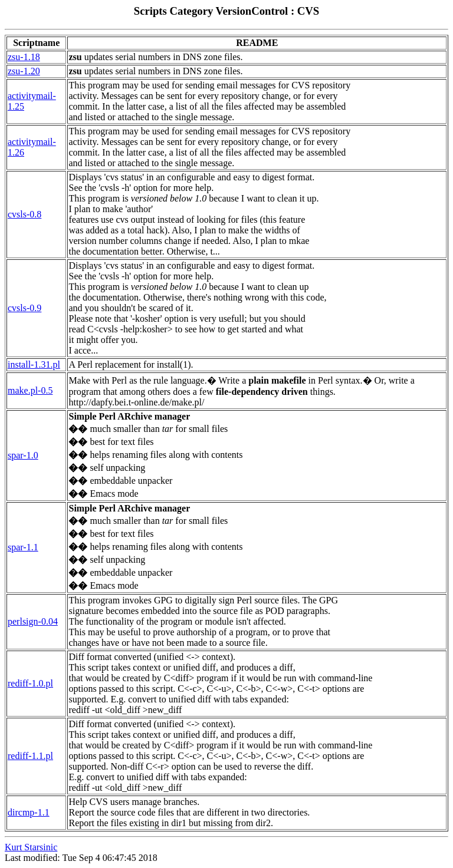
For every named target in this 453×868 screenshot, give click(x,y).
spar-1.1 (23, 547)
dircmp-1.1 (29, 812)
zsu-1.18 (24, 57)
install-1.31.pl (34, 364)
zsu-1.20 (24, 71)
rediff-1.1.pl (30, 756)
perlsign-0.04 (33, 621)
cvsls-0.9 (24, 308)
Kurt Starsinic (31, 847)
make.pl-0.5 (30, 390)
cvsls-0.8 (24, 214)
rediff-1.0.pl (30, 683)
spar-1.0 (23, 455)
